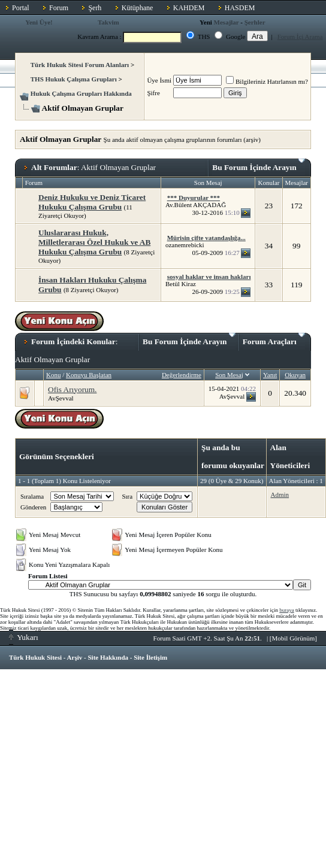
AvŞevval (61, 398)
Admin (280, 494)
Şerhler (255, 22)
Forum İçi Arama (300, 37)
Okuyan (295, 375)
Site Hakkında (108, 657)
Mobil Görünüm (294, 638)
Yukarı (24, 637)
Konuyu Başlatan (89, 375)
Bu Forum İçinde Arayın (259, 165)
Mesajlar (227, 22)
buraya (287, 610)
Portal (21, 8)
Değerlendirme (182, 375)
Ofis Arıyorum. (72, 389)
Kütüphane (138, 8)
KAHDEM (189, 8)
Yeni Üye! (39, 22)
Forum (59, 8)
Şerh (95, 8)
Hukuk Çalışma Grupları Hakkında (81, 93)
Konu (53, 375)
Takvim (108, 22)
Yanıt (270, 375)
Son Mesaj (229, 375)
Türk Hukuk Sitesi (35, 657)
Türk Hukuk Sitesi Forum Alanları (80, 65)
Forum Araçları (274, 339)
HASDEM (240, 8)
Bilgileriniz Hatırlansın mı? (267, 81)
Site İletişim (150, 657)
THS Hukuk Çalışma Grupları (74, 79)
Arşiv (75, 657)
